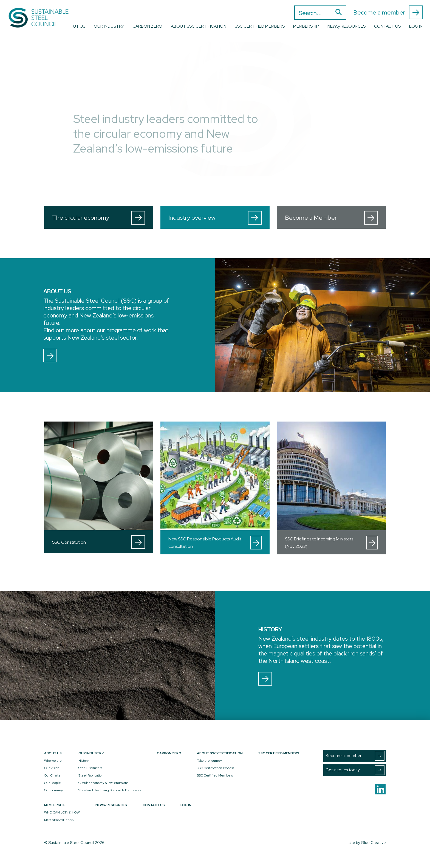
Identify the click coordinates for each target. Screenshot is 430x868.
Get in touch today (355, 770)
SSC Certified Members (260, 26)
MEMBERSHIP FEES (59, 820)
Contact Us (387, 26)
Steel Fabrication (91, 775)
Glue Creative (373, 842)
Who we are (53, 761)
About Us (75, 26)
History (84, 761)
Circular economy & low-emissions (103, 783)
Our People (53, 783)
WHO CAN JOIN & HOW (62, 812)
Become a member (388, 12)
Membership (306, 26)
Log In (416, 26)
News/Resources (346, 26)
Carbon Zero (147, 26)
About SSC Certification (199, 26)
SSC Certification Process (216, 768)
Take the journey (209, 761)
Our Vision (52, 768)
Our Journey (53, 790)
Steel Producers (90, 768)
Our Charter (53, 775)
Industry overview (215, 218)
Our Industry (109, 26)
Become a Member (331, 218)
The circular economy (99, 218)
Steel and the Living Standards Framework (110, 790)
